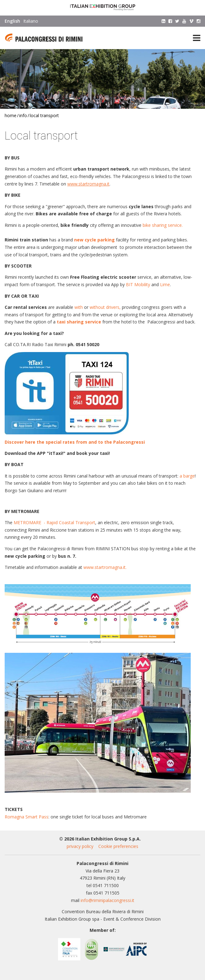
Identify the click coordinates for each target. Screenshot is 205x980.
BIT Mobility (138, 284)
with (79, 307)
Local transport (44, 115)
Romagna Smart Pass (27, 817)
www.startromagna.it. (105, 567)
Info (23, 115)
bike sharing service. (163, 225)
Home (11, 115)
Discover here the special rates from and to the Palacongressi (75, 442)
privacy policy (80, 846)
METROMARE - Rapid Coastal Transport (54, 522)
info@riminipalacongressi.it (107, 900)
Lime (165, 284)
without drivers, (105, 307)
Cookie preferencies (118, 846)
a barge (187, 476)
